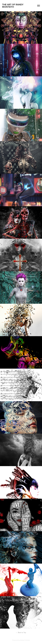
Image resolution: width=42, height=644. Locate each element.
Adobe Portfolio (25, 640)
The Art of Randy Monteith (13, 6)
